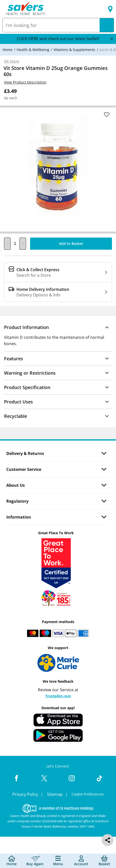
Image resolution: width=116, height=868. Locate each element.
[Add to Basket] (71, 244)
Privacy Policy (26, 794)
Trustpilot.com (58, 696)
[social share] (108, 840)
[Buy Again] (35, 861)
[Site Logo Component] (26, 9)
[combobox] (51, 25)
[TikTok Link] (100, 779)
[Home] (7, 50)
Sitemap (55, 794)
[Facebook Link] (16, 779)
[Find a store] (110, 9)
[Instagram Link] (72, 779)
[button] (58, 327)
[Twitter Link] (44, 779)
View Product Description (25, 82)
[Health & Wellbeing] (33, 50)
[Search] (107, 25)
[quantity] (15, 244)
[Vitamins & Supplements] (74, 50)
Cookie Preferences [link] (88, 794)
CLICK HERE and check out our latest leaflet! (58, 39)
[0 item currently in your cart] (104, 861)
